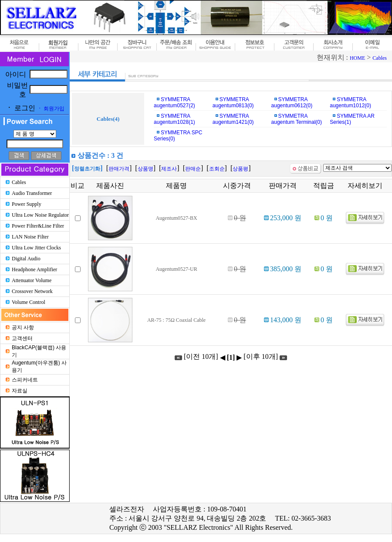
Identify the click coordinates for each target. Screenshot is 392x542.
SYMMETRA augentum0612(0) (292, 102)
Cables (380, 58)
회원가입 (51, 109)
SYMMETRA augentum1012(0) (350, 102)
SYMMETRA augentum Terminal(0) (297, 119)
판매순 (193, 169)
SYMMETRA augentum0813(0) (233, 102)
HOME (357, 58)
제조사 (169, 169)
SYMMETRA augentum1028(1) (174, 119)
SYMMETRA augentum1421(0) (233, 119)
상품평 (240, 169)
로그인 (20, 108)
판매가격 (119, 169)
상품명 (145, 169)
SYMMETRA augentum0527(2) (174, 102)
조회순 (217, 169)
